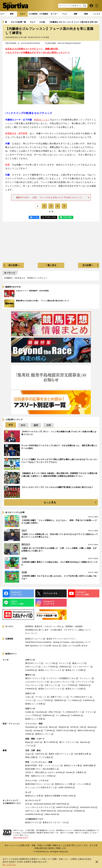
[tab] (22, 14)
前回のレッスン (42, 120)
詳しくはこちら (9, 865)
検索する (84, 6)
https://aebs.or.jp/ (21, 838)
